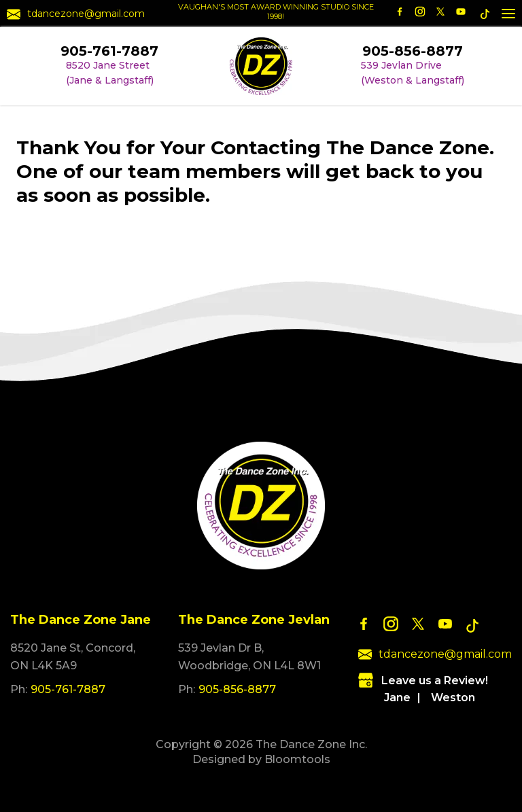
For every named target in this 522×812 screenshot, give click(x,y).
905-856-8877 (413, 51)
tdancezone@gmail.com (76, 14)
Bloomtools (297, 759)
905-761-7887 (109, 51)
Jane (397, 698)
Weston (453, 698)
